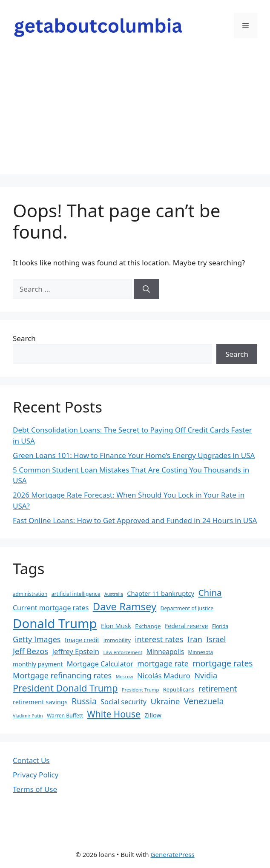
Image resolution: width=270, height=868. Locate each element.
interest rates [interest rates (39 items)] (159, 639)
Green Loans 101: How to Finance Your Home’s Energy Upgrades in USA (134, 455)
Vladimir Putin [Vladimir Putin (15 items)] (28, 716)
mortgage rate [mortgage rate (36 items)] (163, 663)
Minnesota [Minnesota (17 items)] (201, 652)
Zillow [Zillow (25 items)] (153, 715)
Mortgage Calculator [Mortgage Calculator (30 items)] (100, 664)
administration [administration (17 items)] (30, 594)
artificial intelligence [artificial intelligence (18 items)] (76, 594)
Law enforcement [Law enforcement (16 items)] (123, 652)
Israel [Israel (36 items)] (216, 639)
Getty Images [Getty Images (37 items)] (37, 639)
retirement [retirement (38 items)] (218, 689)
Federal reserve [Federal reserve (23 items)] (187, 626)
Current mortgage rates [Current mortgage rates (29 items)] (51, 608)
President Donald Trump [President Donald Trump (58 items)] (65, 688)
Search (24, 338)
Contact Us (31, 760)
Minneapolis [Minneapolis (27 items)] (165, 652)
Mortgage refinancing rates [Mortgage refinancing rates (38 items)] (62, 675)
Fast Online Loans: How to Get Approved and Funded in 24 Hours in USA (135, 520)
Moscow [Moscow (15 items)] (125, 677)
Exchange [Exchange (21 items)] (148, 626)
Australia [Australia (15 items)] (114, 594)
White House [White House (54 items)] (114, 714)
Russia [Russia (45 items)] (84, 701)
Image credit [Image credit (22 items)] (82, 640)
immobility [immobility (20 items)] (117, 640)
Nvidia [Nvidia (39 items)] (206, 675)
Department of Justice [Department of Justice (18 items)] (187, 608)
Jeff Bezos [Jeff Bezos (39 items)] (30, 651)
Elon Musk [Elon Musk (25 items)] (116, 626)
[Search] (146, 289)
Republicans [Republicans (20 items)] (179, 689)
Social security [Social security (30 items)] (124, 702)
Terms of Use (35, 789)
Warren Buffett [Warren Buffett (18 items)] (65, 716)
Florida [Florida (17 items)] (220, 626)
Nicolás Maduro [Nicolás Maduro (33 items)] (164, 676)
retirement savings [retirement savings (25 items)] (40, 702)
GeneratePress (173, 854)
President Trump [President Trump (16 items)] (141, 690)
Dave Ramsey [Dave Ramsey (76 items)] (125, 606)
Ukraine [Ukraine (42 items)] (165, 701)
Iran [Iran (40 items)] (195, 639)
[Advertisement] (135, 115)
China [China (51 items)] (210, 592)
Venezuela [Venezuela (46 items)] (204, 701)
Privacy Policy (36, 775)
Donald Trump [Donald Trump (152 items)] (55, 623)
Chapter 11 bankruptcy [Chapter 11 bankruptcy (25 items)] (161, 593)
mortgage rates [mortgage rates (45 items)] (223, 663)
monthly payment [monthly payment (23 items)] (38, 664)
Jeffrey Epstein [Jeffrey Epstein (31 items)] (76, 651)
